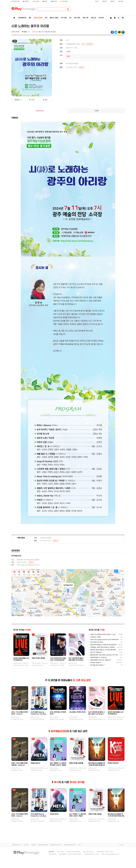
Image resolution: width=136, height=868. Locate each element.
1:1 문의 (121, 845)
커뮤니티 (93, 18)
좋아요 (26, 32)
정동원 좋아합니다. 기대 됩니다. (98, 657)
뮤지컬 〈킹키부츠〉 (113, 763)
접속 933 (121, 1)
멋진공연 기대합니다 (95, 663)
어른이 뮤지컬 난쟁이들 (38, 658)
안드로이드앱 (15, 1)
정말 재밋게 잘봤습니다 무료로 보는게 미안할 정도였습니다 (105, 645)
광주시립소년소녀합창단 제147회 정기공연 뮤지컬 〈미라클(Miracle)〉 (97, 765)
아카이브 (101, 18)
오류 (45, 100)
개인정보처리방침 (43, 845)
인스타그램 (36, 1)
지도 (83, 44)
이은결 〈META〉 (35, 763)
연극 (46, 18)
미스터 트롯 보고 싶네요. (96, 642)
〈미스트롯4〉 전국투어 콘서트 (77, 712)
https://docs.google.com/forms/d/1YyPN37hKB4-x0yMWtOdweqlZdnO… (111, 640)
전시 (70, 18)
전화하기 (81, 67)
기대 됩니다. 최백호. (95, 637)
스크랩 (32, 100)
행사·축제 (77, 18)
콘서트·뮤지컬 (38, 18)
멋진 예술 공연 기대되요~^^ (97, 665)
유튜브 (45, 1)
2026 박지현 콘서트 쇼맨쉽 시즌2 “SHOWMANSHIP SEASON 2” (58, 660)
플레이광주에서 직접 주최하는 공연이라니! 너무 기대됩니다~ (105, 655)
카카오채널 (64, 1)
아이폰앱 (26, 1)
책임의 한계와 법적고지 (70, 845)
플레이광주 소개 (17, 845)
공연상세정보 (40, 111)
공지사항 (26, 845)
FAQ (80, 845)
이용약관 (33, 845)
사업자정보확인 (53, 854)
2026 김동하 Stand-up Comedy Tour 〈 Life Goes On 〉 (38, 714)
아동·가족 (85, 18)
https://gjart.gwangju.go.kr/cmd (28, 565)
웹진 (30, 18)
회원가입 (105, 1)
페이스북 (54, 1)
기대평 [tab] (96, 111)
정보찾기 (113, 1)
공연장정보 (90, 44)
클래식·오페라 (54, 18)
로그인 (97, 1)
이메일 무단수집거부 (56, 845)
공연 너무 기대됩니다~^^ (96, 652)
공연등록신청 (22, 18)
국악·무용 (64, 18)
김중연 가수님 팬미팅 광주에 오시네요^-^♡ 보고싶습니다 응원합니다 (107, 634)
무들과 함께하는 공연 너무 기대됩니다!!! (100, 660)
